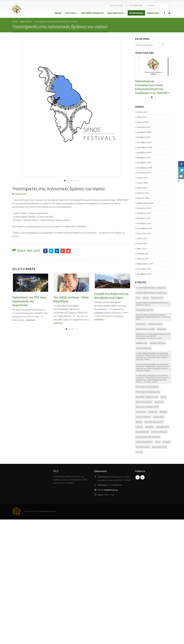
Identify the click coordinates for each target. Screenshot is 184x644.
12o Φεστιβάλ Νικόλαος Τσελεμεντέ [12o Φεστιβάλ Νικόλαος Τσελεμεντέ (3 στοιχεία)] (151, 412)
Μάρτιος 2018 (143, 323)
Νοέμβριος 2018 (144, 282)
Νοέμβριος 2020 (144, 262)
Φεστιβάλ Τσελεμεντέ (92, 13)
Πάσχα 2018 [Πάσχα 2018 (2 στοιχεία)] (141, 449)
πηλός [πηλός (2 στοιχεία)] (158, 566)
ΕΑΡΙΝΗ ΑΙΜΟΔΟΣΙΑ (149, 197)
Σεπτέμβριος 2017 (145, 353)
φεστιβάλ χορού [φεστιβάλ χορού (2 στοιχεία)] (143, 571)
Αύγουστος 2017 (144, 358)
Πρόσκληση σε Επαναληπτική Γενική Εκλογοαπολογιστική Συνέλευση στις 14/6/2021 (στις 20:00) (152, 89)
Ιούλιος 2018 (142, 302)
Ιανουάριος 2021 (144, 252)
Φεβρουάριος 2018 (145, 328)
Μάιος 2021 (142, 242)
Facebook (45, 236)
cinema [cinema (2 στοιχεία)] (146, 422)
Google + (63, 236)
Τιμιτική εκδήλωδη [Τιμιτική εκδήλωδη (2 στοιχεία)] (144, 473)
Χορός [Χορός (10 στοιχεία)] (164, 521)
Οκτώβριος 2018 (144, 287)
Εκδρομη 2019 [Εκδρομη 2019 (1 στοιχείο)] (157, 422)
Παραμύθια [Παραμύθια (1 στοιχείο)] (162, 454)
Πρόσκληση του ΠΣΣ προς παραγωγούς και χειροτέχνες (29, 286)
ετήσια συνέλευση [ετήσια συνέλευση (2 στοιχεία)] (143, 541)
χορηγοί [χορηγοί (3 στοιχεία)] (139, 576)
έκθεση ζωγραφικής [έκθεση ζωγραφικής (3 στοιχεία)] (144, 526)
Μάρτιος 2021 (143, 247)
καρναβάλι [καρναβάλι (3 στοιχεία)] (149, 551)
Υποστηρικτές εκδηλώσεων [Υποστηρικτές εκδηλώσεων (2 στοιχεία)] (147, 511)
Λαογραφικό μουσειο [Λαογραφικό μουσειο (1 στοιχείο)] (145, 434)
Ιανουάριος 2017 (144, 393)
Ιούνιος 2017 (142, 368)
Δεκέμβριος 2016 (144, 398)
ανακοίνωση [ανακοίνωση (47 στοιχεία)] (141, 536)
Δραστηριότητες (116, 13)
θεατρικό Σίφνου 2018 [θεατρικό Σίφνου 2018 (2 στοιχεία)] (154, 546)
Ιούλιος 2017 (142, 363)
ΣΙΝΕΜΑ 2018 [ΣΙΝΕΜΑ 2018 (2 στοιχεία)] (142, 468)
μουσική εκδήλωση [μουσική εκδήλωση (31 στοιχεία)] (159, 556)
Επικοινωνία (117, 6)
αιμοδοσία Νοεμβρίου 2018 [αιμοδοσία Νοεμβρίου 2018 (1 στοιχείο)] (147, 531)
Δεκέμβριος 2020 (144, 257)
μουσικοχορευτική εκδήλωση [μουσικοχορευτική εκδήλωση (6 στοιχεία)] (148, 561)
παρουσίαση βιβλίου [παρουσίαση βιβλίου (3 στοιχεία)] (144, 566)
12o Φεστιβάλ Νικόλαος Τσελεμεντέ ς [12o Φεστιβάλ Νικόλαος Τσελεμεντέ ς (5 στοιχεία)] (151, 417)
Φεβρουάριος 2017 (145, 388)
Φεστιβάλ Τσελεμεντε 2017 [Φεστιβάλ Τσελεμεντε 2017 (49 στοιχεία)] (147, 521)
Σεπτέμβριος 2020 (145, 272)
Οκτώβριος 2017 (144, 348)
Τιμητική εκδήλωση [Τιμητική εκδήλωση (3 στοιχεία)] (157, 468)
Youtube (142, 602)
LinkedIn (57, 236)
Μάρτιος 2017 (143, 383)
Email (68, 236)
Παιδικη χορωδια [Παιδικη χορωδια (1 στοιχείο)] (155, 449)
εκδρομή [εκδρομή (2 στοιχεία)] (163, 536)
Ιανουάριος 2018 (144, 333)
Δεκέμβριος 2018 (144, 277)
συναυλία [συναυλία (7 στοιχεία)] (166, 566)
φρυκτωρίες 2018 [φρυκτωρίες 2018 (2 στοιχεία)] (159, 571)
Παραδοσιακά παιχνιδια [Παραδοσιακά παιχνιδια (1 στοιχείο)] (145, 454)
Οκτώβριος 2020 (144, 267)
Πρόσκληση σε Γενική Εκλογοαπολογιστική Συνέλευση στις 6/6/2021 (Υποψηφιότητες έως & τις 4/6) (152, 147)
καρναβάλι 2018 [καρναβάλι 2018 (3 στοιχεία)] (162, 551)
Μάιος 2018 (142, 312)
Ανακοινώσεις (136, 13)
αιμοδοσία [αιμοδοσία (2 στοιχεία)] (159, 526)
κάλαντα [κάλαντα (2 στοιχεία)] (139, 551)
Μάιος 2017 (142, 373)
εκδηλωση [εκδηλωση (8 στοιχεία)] (153, 536)
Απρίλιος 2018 (143, 317)
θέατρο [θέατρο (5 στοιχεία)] (139, 546)
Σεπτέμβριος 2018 (145, 292)
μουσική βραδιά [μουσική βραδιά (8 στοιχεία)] (142, 556)
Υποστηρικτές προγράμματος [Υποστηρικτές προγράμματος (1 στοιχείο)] (148, 516)
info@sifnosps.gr (111, 614)
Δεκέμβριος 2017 (144, 338)
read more (31, 305)
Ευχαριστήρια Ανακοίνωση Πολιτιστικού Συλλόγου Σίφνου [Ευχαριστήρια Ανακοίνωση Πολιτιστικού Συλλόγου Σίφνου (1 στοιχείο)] (152, 428)
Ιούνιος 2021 (142, 236)
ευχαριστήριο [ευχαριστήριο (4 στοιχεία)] (159, 541)
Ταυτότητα (70, 13)
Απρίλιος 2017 (143, 378)
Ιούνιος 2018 (142, 307)
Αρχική (58, 13)
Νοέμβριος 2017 (144, 343)
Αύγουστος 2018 (144, 297)
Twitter (51, 236)
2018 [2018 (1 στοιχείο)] (138, 422)
